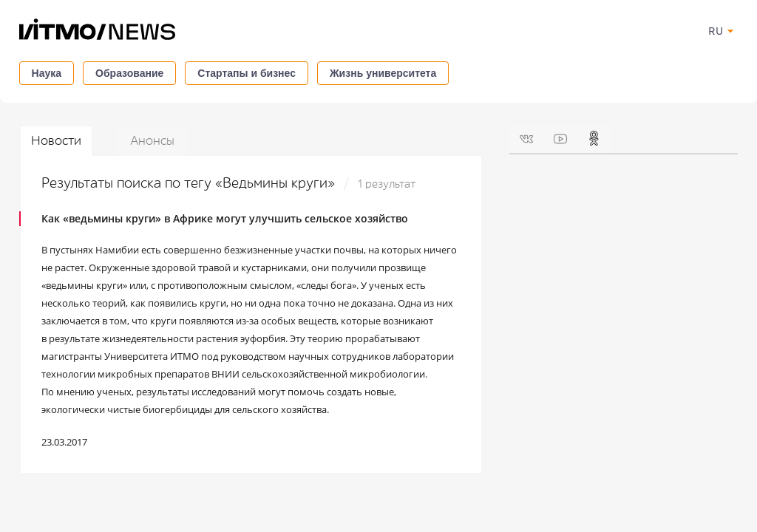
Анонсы (152, 141)
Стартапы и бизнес (247, 73)
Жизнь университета (383, 73)
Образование (129, 73)
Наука (47, 73)
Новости (56, 141)
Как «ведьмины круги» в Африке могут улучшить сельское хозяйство (225, 218)
